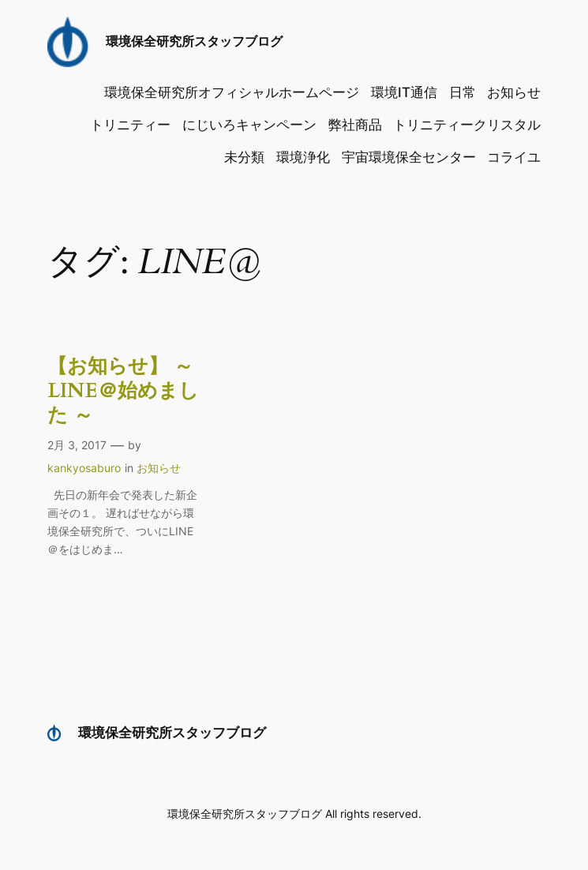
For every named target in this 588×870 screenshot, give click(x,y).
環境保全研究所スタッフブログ (194, 41)
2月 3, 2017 (77, 445)
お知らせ (159, 468)
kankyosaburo (84, 468)
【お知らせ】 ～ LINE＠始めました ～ (123, 391)
